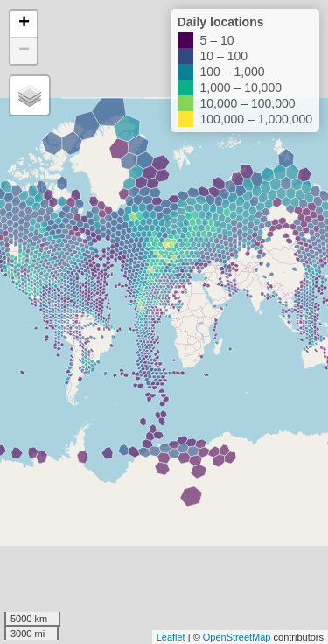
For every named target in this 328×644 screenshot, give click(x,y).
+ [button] (24, 24)
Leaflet (171, 637)
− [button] (24, 51)
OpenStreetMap (237, 637)
